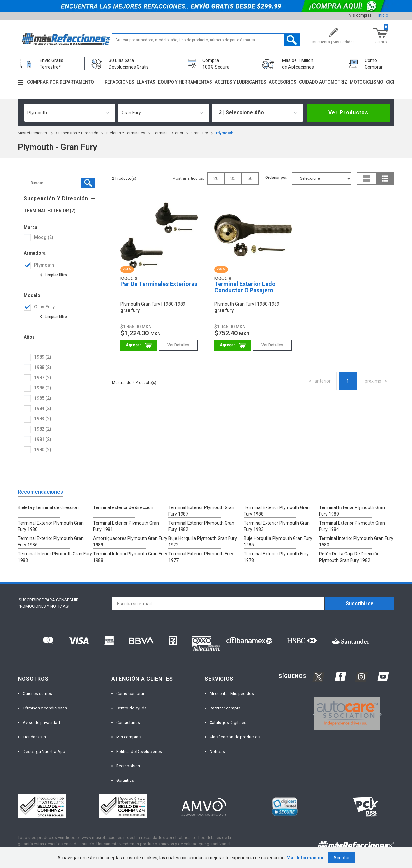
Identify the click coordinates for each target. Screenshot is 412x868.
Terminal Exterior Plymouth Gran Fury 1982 (201, 526)
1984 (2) (43, 408)
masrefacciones (32, 133)
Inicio (383, 15)
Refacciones (119, 82)
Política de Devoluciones (139, 751)
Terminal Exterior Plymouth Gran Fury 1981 (126, 526)
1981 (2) (43, 439)
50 (250, 178)
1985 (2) (43, 398)
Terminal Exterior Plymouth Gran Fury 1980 (51, 526)
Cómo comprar (130, 694)
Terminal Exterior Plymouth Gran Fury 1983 (277, 526)
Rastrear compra (225, 708)
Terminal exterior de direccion (123, 507)
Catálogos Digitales (228, 722)
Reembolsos (128, 766)
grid (385, 178)
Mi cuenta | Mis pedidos (232, 694)
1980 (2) (43, 450)
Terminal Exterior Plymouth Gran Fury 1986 (51, 542)
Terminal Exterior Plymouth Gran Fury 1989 (352, 511)
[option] (347, 714)
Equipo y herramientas (185, 82)
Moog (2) (44, 237)
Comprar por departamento (61, 82)
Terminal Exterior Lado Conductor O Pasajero (245, 287)
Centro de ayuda (131, 708)
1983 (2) (43, 419)
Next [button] (379, 713)
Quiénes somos (37, 694)
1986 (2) (43, 388)
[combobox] (70, 113)
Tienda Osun (34, 737)
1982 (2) (43, 429)
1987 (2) (43, 378)
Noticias (217, 751)
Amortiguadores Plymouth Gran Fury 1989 (130, 542)
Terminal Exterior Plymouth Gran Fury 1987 (201, 511)
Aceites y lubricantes (240, 82)
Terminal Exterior (168, 133)
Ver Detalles (178, 345)
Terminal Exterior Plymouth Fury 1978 (276, 557)
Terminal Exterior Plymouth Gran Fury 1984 (352, 526)
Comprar (139, 345)
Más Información (305, 858)
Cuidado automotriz (323, 82)
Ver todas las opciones (53, 275)
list (367, 178)
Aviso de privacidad (41, 722)
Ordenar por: (276, 178)
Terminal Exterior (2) (50, 211)
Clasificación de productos (235, 737)
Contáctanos (128, 722)
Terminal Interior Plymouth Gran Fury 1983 (55, 557)
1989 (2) (43, 357)
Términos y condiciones (45, 708)
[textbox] (206, 40)
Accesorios (283, 82)
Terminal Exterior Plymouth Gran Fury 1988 (277, 511)
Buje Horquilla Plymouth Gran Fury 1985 (278, 542)
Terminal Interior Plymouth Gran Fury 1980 (356, 542)
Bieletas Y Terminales (126, 133)
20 (216, 178)
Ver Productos (348, 112)
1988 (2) (43, 367)
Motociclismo (367, 82)
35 (233, 178)
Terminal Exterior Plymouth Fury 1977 (201, 557)
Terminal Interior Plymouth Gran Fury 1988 (130, 557)
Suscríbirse (360, 603)
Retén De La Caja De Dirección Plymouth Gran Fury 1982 (349, 557)
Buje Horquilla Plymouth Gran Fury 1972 (203, 542)
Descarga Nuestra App (44, 751)
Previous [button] (312, 713)
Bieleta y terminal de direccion (48, 507)
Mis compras (360, 15)
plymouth (225, 133)
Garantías (125, 780)
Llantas (146, 82)
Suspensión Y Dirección (77, 133)
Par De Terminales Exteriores (159, 284)
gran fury (200, 133)
